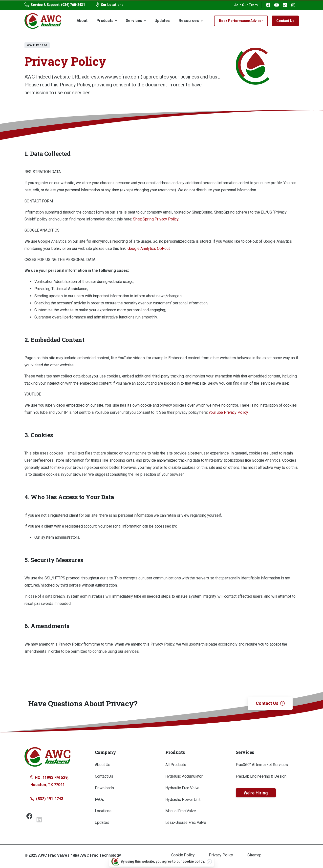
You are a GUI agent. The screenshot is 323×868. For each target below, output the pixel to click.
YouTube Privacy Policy (228, 412)
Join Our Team (246, 5)
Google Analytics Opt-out (149, 248)
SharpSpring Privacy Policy (156, 219)
